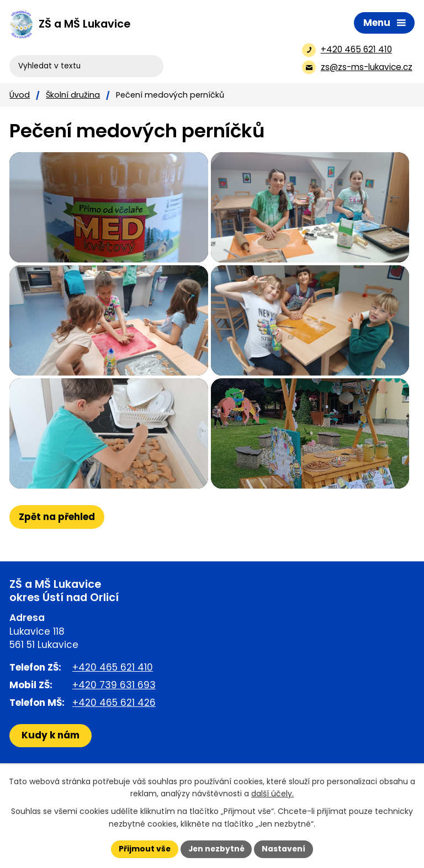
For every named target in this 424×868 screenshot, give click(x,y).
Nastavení (285, 849)
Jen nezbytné (216, 849)
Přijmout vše (143, 849)
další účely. (272, 794)
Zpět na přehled (57, 550)
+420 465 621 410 (113, 700)
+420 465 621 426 (114, 736)
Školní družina (73, 95)
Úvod (20, 95)
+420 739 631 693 (114, 718)
